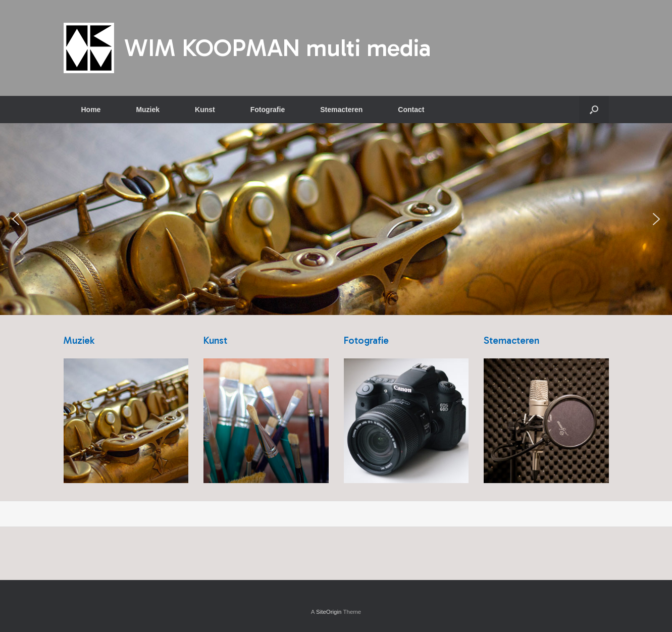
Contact (411, 110)
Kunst (205, 110)
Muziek (148, 110)
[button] (594, 110)
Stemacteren (341, 110)
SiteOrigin (329, 612)
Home (91, 110)
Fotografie (268, 110)
